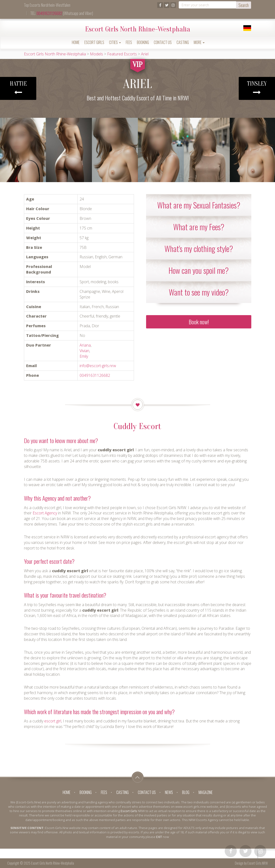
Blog (186, 792)
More (199, 42)
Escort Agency (45, 513)
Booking (143, 42)
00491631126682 (49, 13)
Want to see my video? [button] (199, 292)
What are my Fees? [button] (199, 227)
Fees (129, 42)
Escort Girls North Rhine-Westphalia (138, 29)
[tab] (199, 205)
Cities (115, 42)
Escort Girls (94, 42)
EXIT (159, 837)
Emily (84, 356)
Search (244, 5)
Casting (183, 42)
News (169, 792)
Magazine (206, 792)
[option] (23, 150)
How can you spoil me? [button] (199, 270)
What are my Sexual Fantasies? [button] (199, 205)
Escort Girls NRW (258, 863)
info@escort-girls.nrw (98, 366)
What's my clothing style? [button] (199, 249)
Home (76, 42)
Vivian (84, 351)
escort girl (53, 721)
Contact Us (163, 42)
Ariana (85, 345)
